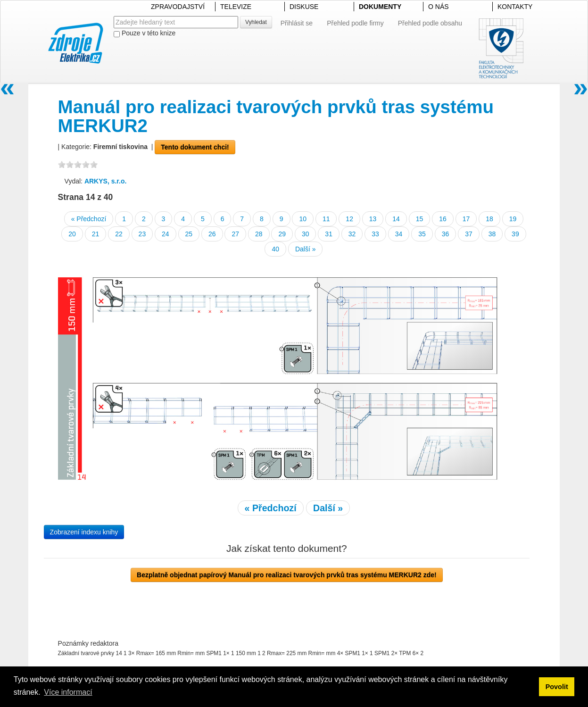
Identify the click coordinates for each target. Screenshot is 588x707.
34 (399, 234)
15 (420, 219)
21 (96, 234)
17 (466, 219)
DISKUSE (304, 7)
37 (469, 234)
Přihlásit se (297, 23)
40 (275, 249)
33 (375, 234)
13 (373, 219)
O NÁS (439, 7)
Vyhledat (256, 22)
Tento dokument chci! (195, 147)
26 (212, 234)
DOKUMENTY (380, 7)
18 (489, 219)
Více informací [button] (68, 692)
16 (443, 219)
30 (306, 234)
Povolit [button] (557, 687)
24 (166, 234)
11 (326, 219)
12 (349, 219)
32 (352, 234)
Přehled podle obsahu (430, 23)
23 (142, 234)
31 (329, 234)
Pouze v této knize (145, 33)
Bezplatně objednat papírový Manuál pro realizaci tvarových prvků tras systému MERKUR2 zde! (287, 575)
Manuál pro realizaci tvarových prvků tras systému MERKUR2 (276, 116)
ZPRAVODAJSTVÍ (178, 7)
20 (72, 234)
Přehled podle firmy (355, 23)
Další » (306, 249)
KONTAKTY (515, 7)
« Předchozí (89, 219)
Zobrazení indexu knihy (84, 532)
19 (513, 219)
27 (235, 234)
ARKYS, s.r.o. (105, 181)
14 (396, 219)
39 (515, 234)
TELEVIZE (236, 7)
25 (189, 234)
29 (282, 234)
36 (446, 234)
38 (492, 234)
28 (259, 234)
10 (303, 219)
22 (119, 234)
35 (422, 234)
